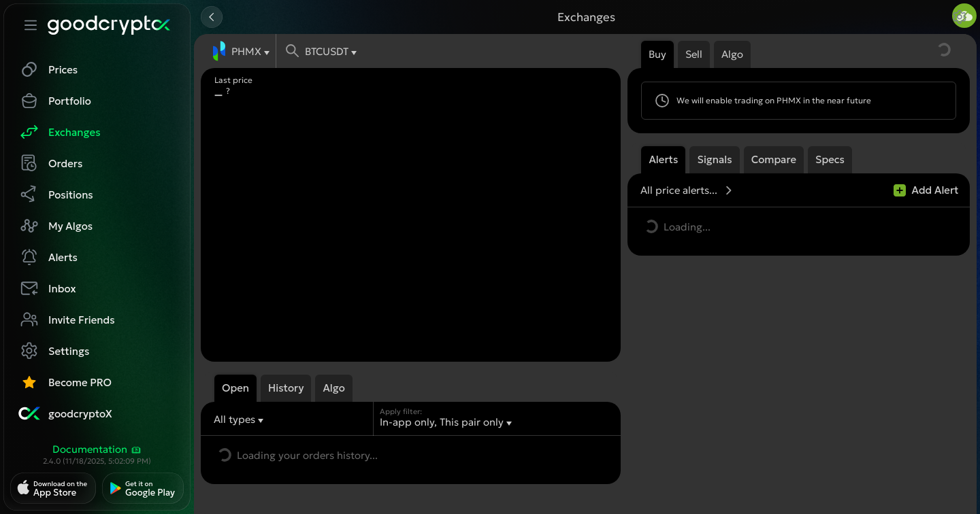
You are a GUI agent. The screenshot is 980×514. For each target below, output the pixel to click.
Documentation (97, 449)
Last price (233, 80)
